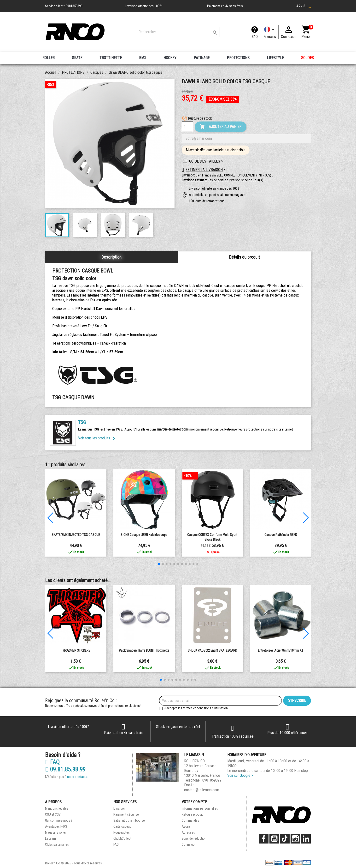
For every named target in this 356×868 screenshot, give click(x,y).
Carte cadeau (122, 826)
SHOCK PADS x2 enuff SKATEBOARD (212, 650)
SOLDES (307, 58)
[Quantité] (187, 127)
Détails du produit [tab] (245, 257)
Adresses (188, 832)
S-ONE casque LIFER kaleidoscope (144, 535)
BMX (143, 58)
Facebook (264, 839)
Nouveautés (122, 832)
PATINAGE (202, 58)
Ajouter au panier (221, 127)
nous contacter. (78, 777)
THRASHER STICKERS (76, 650)
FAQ (255, 37)
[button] (265, 180)
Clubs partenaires (57, 844)
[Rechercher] (178, 32)
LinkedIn (306, 839)
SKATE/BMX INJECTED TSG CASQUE (76, 535)
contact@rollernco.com (202, 790)
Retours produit (192, 814)
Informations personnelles (200, 808)
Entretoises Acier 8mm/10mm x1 (281, 650)
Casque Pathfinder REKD (281, 535)
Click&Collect (122, 838)
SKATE (77, 58)
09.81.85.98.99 (65, 770)
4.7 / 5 (304, 6)
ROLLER (49, 58)
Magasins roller (55, 832)
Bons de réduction (194, 838)
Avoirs (186, 826)
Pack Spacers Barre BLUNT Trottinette (144, 650)
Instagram (295, 839)
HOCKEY (170, 58)
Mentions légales (57, 808)
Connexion (189, 844)
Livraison (120, 808)
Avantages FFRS (56, 826)
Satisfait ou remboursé (129, 820)
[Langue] (270, 32)
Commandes (190, 820)
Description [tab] (111, 257)
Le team (50, 838)
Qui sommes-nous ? (59, 820)
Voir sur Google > (240, 775)
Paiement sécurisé (126, 814)
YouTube (274, 839)
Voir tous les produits (97, 438)
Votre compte (194, 802)
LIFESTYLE (275, 58)
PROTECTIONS (238, 58)
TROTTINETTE (111, 58)
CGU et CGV (53, 814)
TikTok (285, 839)
